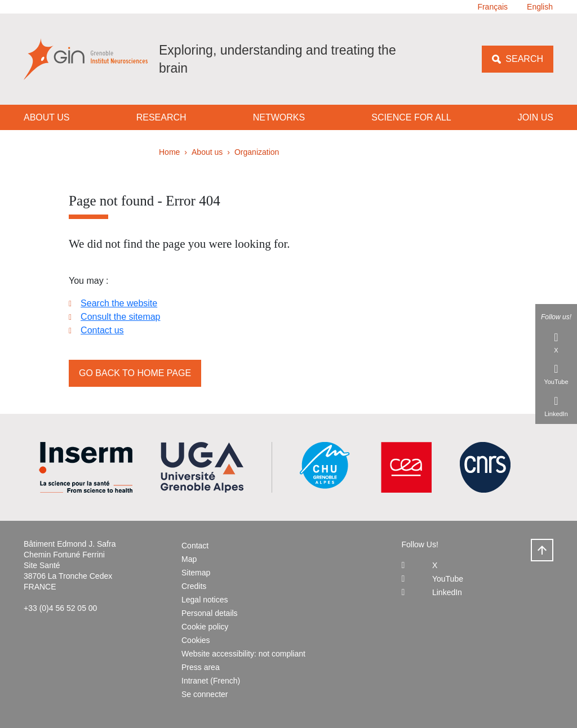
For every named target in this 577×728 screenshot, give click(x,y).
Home (169, 152)
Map (189, 559)
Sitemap (196, 573)
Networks (279, 117)
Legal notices (205, 600)
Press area (201, 667)
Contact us (102, 330)
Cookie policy (205, 627)
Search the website (119, 303)
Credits (194, 586)
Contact (195, 546)
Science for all (411, 117)
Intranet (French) (211, 681)
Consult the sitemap (120, 317)
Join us (536, 117)
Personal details (210, 613)
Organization (257, 152)
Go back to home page (135, 373)
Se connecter (205, 694)
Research (161, 117)
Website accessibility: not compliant (243, 654)
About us (47, 117)
